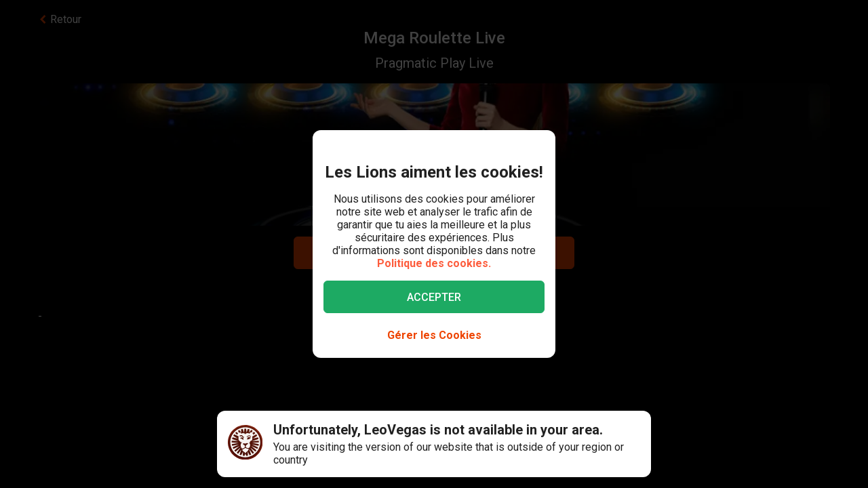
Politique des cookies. (434, 263)
